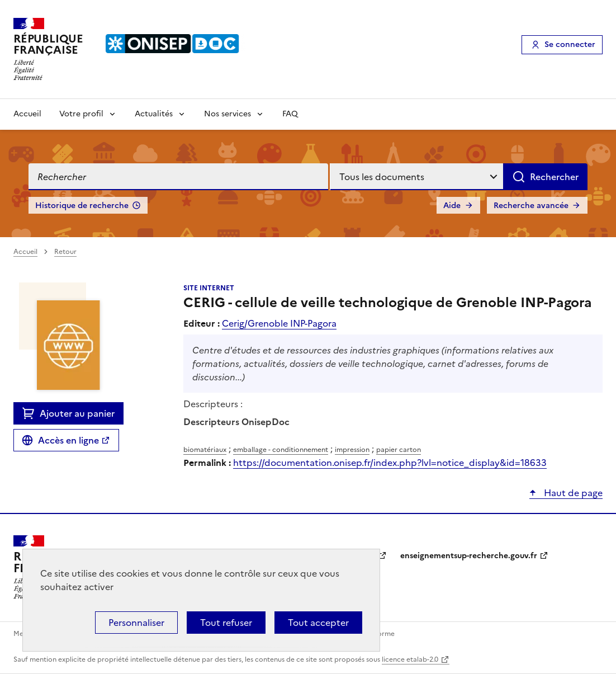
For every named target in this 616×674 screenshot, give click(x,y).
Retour (65, 252)
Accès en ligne (68, 440)
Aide (452, 206)
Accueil (27, 114)
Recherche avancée (531, 206)
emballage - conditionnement (281, 450)
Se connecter (570, 44)
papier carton (399, 450)
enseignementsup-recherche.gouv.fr (469, 556)
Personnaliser (136, 623)
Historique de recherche (82, 206)
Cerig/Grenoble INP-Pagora (279, 323)
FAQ (290, 114)
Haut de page (572, 493)
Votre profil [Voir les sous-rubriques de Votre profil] (81, 114)
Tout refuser (226, 623)
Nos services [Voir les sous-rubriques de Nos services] (228, 114)
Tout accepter (318, 623)
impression (352, 450)
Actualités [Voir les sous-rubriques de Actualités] (154, 114)
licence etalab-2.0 (410, 659)
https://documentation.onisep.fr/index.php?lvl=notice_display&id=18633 (390, 463)
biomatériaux (205, 450)
